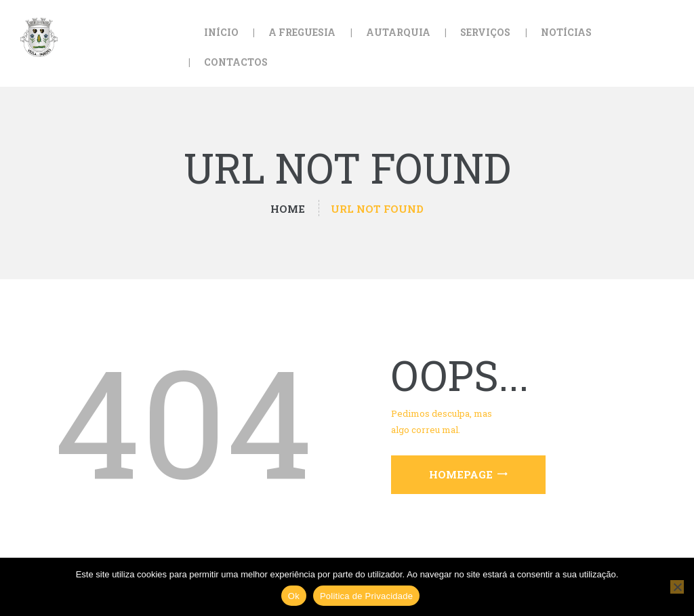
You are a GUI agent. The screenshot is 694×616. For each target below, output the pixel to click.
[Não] (677, 587)
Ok (294, 596)
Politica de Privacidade (366, 596)
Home (288, 209)
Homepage (461, 474)
